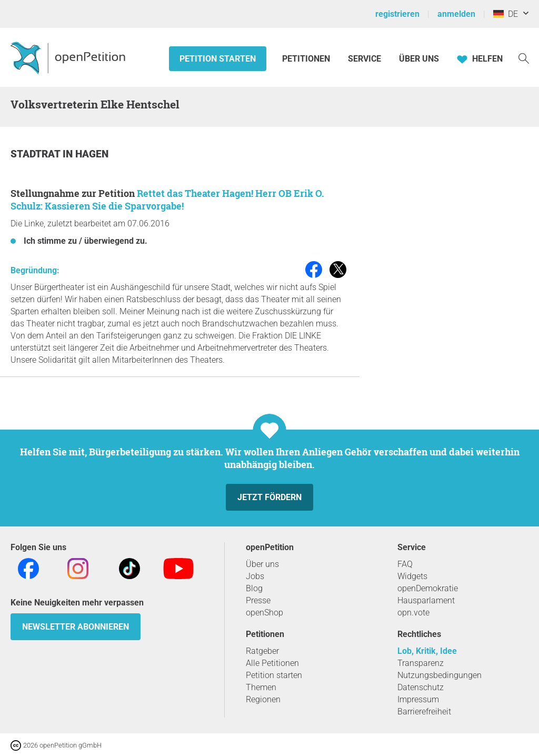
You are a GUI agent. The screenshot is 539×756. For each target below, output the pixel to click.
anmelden (456, 14)
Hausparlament (426, 600)
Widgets (412, 576)
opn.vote (413, 613)
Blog (254, 588)
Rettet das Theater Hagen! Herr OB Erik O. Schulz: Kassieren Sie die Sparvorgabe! (167, 200)
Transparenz (421, 663)
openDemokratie (428, 588)
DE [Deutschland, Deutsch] (506, 14)
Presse (258, 600)
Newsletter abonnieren (76, 627)
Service (365, 59)
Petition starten (218, 59)
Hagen (92, 154)
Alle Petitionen (272, 663)
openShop (264, 613)
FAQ (405, 564)
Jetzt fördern (269, 497)
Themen (261, 687)
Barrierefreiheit (424, 712)
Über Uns (419, 59)
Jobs (255, 576)
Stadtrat (37, 154)
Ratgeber (262, 651)
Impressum (418, 699)
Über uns (262, 564)
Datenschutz (421, 687)
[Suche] (524, 58)
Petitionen (307, 59)
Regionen (263, 699)
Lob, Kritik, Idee (427, 651)
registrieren (397, 14)
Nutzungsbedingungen (440, 675)
